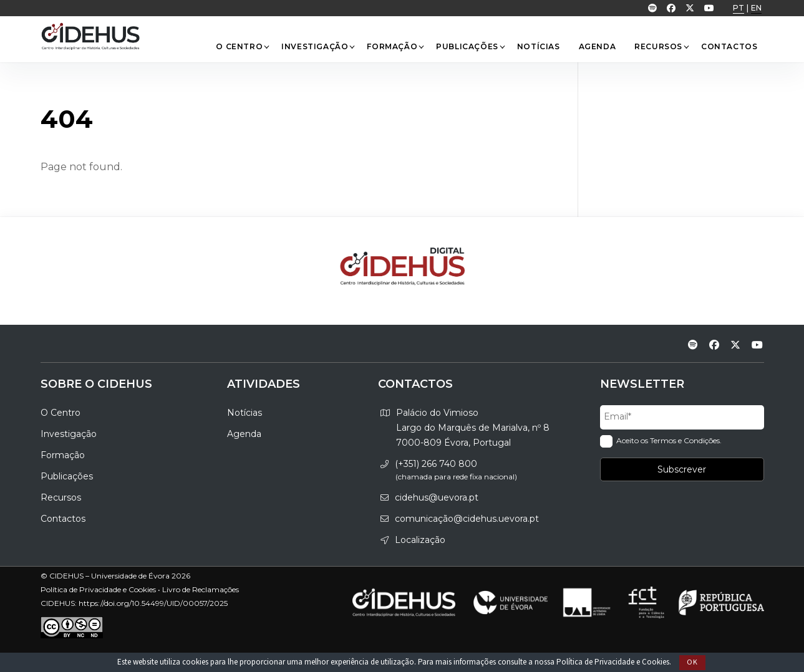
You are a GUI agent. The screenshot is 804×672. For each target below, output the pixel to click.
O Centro (242, 46)
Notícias (539, 46)
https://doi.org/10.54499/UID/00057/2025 (153, 603)
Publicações (470, 46)
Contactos (729, 46)
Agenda (598, 46)
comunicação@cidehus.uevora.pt (467, 519)
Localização (420, 540)
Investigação (318, 46)
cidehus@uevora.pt (437, 497)
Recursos (661, 46)
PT (739, 8)
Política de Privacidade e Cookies (613, 662)
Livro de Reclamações (201, 589)
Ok (692, 662)
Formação (395, 46)
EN (756, 8)
